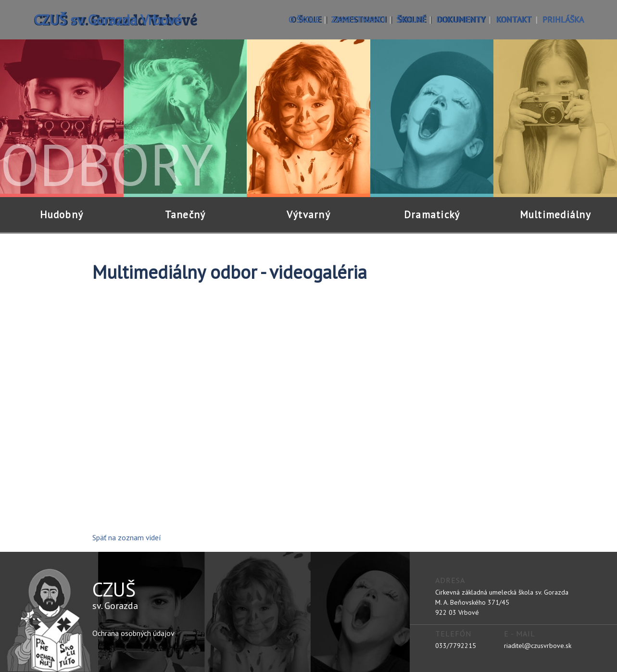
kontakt (514, 19)
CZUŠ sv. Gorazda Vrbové (108, 19)
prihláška (563, 19)
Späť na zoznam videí (127, 537)
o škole (304, 19)
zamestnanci (358, 19)
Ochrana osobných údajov (133, 633)
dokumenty (460, 19)
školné (411, 19)
